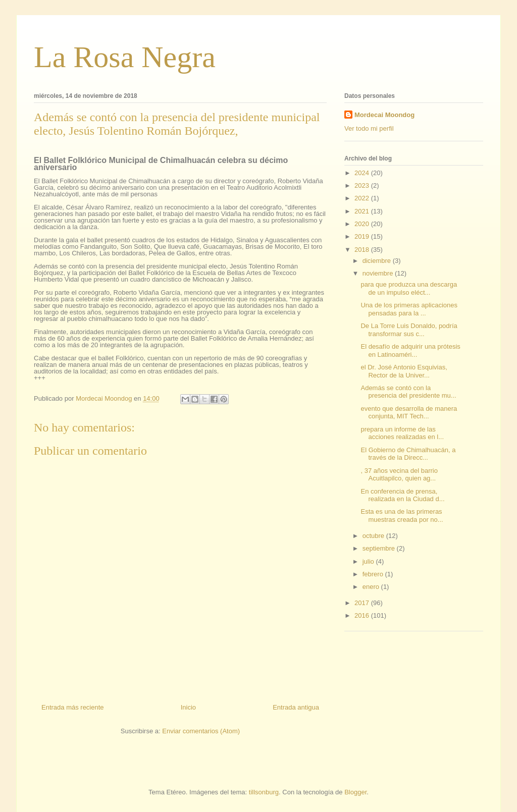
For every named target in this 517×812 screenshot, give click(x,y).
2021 (363, 211)
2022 (363, 198)
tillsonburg (264, 792)
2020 (363, 224)
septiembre (380, 548)
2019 (363, 236)
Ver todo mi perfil (369, 128)
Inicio (188, 707)
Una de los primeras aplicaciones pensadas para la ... (409, 309)
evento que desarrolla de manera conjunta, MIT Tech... (409, 413)
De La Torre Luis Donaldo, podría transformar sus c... (409, 330)
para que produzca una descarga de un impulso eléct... (409, 288)
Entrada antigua (296, 707)
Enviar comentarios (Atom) (201, 731)
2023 (363, 185)
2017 (363, 603)
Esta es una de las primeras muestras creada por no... (402, 516)
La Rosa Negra (125, 57)
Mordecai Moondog (384, 115)
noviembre (379, 273)
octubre (374, 536)
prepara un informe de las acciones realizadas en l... (402, 433)
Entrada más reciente (73, 707)
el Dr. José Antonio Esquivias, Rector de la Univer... (404, 371)
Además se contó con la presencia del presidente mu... (408, 392)
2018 (363, 250)
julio (369, 561)
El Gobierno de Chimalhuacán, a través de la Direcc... (408, 454)
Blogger (355, 792)
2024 (363, 173)
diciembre (378, 261)
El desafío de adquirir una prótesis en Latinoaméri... (410, 350)
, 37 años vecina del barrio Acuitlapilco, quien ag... (399, 475)
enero (372, 587)
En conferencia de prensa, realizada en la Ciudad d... (402, 495)
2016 (363, 615)
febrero (374, 574)
